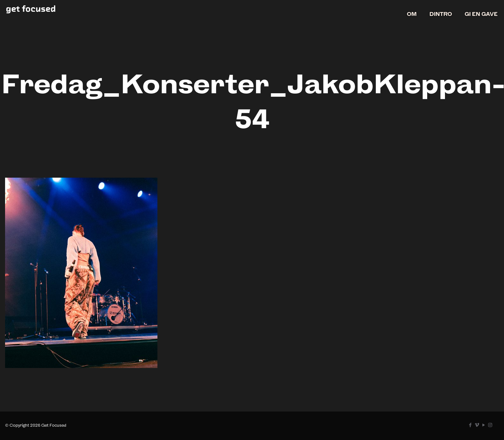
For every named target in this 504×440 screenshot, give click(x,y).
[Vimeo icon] (477, 425)
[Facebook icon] (470, 425)
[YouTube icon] (484, 425)
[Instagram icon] (490, 425)
